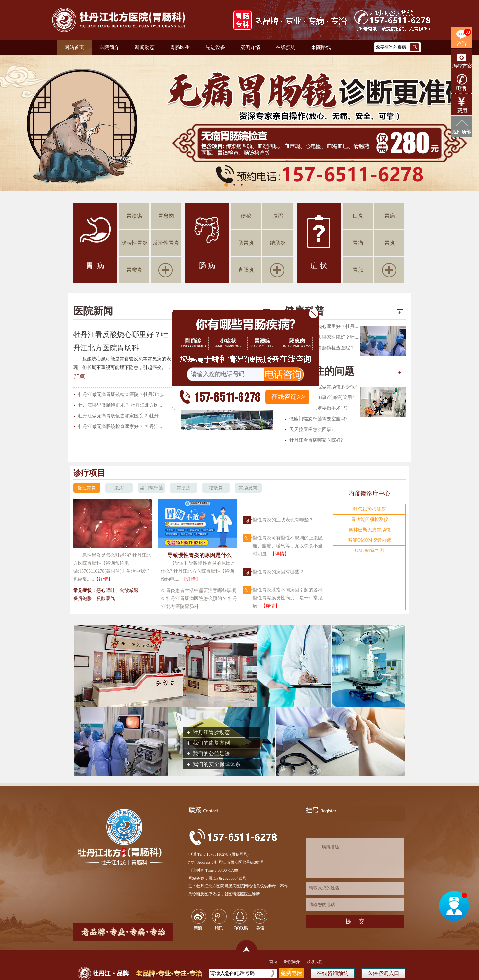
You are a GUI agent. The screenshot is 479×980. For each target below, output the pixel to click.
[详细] (79, 376)
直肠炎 (246, 270)
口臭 (358, 216)
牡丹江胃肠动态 (211, 732)
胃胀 (358, 270)
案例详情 (250, 47)
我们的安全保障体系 (217, 764)
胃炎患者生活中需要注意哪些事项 (201, 590)
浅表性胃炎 (134, 243)
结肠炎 (278, 243)
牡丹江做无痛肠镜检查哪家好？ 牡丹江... (120, 426)
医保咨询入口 (383, 973)
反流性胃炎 (166, 243)
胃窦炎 (134, 270)
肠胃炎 (246, 243)
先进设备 (215, 47)
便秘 (246, 216)
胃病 (390, 216)
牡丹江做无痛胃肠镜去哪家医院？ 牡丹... (120, 416)
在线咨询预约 (333, 973)
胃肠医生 (180, 47)
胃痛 (358, 243)
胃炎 (390, 243)
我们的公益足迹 (211, 754)
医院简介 (109, 47)
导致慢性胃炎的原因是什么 (199, 555)
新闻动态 (145, 47)
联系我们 (315, 962)
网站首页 (74, 47)
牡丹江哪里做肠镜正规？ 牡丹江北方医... (120, 405)
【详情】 (103, 579)
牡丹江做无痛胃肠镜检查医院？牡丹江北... (122, 394)
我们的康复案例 (211, 743)
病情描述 (355, 858)
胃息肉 (166, 216)
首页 (273, 962)
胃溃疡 (134, 216)
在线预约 (286, 47)
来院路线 (321, 47)
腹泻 (278, 216)
